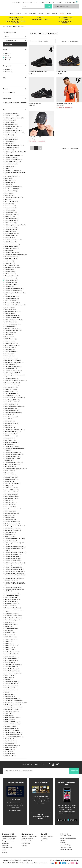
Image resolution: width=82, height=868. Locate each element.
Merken (55, 13)
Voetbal (41, 13)
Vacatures (44, 839)
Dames (19, 13)
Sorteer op (33, 41)
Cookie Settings (65, 845)
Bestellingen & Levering (10, 836)
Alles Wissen (9, 44)
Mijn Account (16, 2)
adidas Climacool (15, 40)
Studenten (5, 843)
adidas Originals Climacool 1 (38, 71)
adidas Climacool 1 (62, 71)
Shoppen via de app (8, 841)
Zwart (15, 37)
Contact (24, 845)
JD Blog (5, 852)
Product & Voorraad (28, 839)
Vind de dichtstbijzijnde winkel (41, 817)
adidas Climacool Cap (36, 137)
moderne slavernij (66, 849)
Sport (48, 13)
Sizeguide (5, 845)
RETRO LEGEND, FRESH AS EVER (16, 20)
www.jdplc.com (27, 860)
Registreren (74, 771)
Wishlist (58, 2)
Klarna (4, 850)
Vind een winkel (27, 2)
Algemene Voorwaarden (68, 838)
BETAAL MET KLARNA (41, 19)
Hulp (36, 2)
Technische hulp (27, 841)
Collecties (32, 13)
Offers (62, 13)
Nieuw (69, 13)
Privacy (63, 840)
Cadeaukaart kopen (15, 810)
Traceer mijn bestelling (47, 2)
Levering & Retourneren (29, 836)
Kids (25, 13)
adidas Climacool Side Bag (65, 103)
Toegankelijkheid (66, 847)
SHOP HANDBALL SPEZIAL (66, 20)
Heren (12, 13)
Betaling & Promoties (9, 839)
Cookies (63, 843)
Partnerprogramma (47, 836)
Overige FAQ (26, 843)
